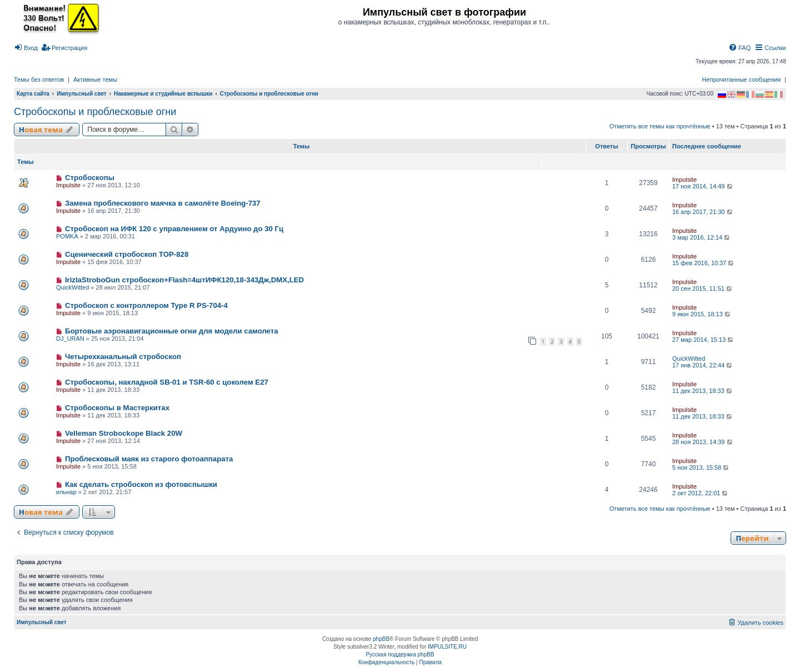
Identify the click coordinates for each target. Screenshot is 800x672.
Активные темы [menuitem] (95, 79)
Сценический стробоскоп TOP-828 (127, 254)
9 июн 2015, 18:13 (702, 314)
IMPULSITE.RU (447, 647)
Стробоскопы (90, 178)
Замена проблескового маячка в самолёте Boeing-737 (163, 203)
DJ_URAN (70, 339)
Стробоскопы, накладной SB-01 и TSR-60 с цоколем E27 (167, 382)
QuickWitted (72, 287)
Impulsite (68, 185)
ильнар (66, 492)
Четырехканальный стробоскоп (123, 357)
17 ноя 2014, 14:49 (703, 186)
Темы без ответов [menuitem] (39, 79)
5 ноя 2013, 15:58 (701, 467)
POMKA (67, 236)
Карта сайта (33, 94)
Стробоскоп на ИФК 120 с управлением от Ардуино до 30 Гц (174, 229)
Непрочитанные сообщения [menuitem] (742, 79)
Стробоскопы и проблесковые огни (95, 112)
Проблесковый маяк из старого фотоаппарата (149, 459)
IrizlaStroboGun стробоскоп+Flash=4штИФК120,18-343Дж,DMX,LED (184, 280)
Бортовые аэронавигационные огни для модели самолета (172, 331)
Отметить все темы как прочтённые (660, 126)
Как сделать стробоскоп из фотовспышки (141, 484)
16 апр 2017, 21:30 (703, 212)
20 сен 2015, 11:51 (703, 288)
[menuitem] (26, 48)
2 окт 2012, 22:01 (701, 493)
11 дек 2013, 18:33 (703, 391)
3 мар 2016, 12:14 (702, 237)
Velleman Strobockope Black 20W (124, 433)
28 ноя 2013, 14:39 (703, 442)
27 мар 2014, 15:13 (703, 340)
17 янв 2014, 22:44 (703, 365)
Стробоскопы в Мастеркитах (117, 408)
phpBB (381, 639)
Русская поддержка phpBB (400, 654)
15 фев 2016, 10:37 (704, 263)
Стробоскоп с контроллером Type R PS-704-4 (146, 305)
